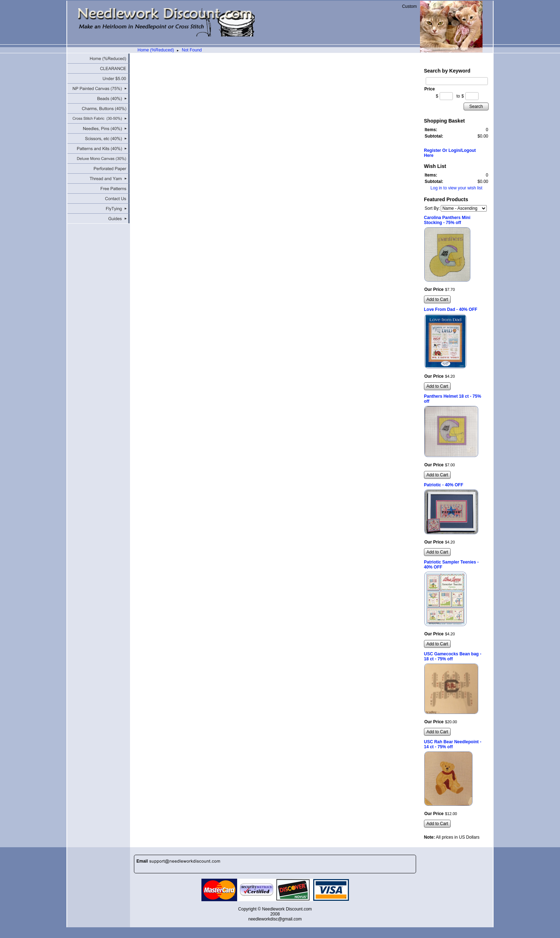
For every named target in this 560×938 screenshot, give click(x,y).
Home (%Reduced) (156, 50)
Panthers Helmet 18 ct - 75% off (452, 399)
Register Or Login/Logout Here (450, 153)
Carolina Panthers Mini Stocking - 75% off (447, 220)
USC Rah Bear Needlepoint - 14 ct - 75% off (453, 744)
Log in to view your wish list (456, 188)
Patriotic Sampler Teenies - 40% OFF (451, 565)
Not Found (192, 50)
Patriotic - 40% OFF (444, 485)
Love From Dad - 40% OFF (451, 309)
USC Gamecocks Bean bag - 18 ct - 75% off (453, 656)
